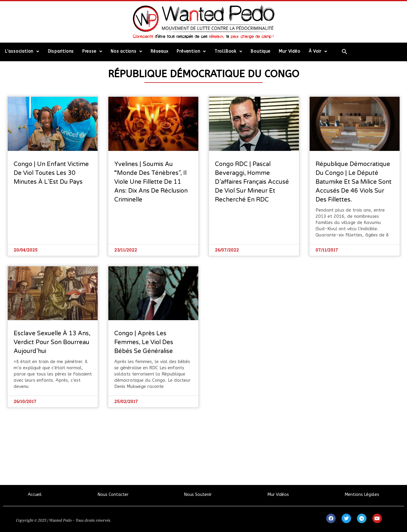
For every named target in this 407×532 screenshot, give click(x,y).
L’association (22, 51)
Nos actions (127, 51)
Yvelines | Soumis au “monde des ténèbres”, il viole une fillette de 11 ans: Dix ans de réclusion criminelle (151, 182)
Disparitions (61, 51)
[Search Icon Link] (345, 51)
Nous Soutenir (198, 495)
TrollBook (229, 51)
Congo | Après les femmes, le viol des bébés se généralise (144, 342)
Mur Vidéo (289, 51)
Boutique (260, 51)
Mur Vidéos (278, 495)
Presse (92, 51)
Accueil (35, 495)
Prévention (191, 51)
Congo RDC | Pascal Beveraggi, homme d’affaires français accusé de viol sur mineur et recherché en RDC (252, 182)
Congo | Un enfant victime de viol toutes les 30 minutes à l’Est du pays (51, 173)
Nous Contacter (113, 495)
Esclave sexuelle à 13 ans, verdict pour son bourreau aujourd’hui (52, 342)
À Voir (318, 51)
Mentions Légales (362, 495)
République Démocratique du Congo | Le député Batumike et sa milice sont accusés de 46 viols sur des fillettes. (354, 182)
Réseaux (160, 51)
